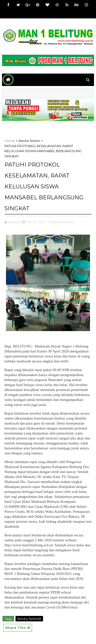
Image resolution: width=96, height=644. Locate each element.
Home (10, 141)
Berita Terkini (29, 141)
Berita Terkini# (29, 619)
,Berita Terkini (62, 222)
